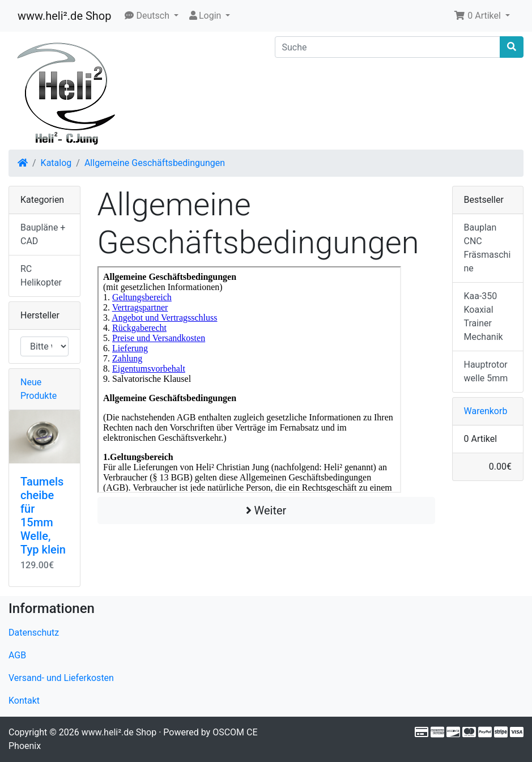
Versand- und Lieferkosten (61, 678)
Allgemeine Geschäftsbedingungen (155, 163)
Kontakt (24, 701)
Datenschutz (34, 633)
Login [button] (205, 16)
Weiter (266, 510)
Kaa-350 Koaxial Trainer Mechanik (484, 316)
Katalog (56, 163)
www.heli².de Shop (64, 16)
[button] (152, 16)
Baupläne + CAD (43, 234)
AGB (17, 655)
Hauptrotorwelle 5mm (486, 371)
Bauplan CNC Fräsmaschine (488, 248)
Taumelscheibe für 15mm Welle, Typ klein (43, 516)
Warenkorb (486, 411)
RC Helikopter (41, 276)
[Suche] (388, 47)
